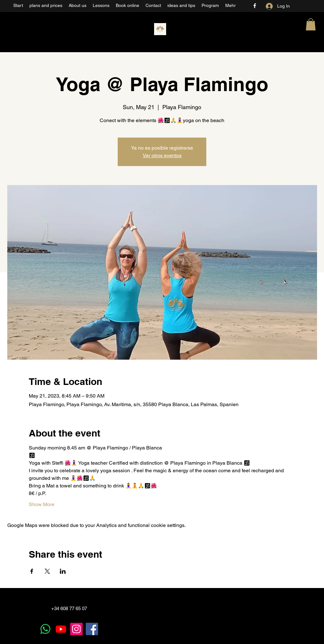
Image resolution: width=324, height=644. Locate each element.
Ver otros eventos (162, 155)
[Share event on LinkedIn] (63, 571)
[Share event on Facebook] (32, 571)
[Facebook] (255, 6)
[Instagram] (76, 629)
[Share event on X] (47, 571)
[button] (311, 24)
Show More (42, 504)
